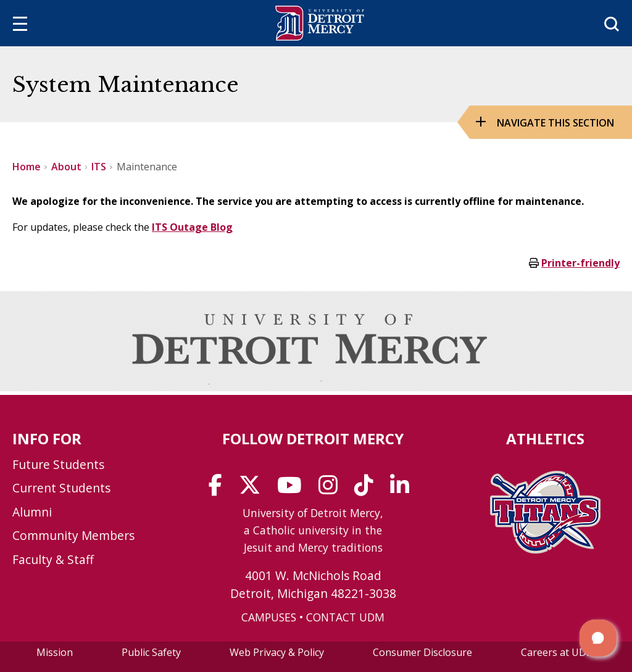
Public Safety (151, 652)
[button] (598, 638)
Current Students (61, 488)
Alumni (32, 512)
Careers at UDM (558, 652)
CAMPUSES (269, 617)
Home (27, 167)
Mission (55, 652)
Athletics (545, 438)
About (66, 167)
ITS (99, 167)
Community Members (73, 535)
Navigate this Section (555, 123)
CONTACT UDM (345, 617)
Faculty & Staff (53, 559)
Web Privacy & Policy (277, 652)
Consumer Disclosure (422, 652)
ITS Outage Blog (192, 227)
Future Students (58, 464)
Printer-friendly (580, 263)
